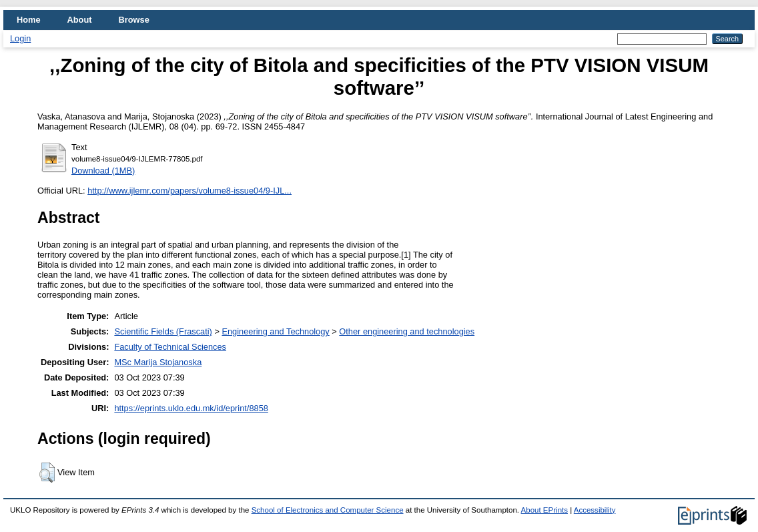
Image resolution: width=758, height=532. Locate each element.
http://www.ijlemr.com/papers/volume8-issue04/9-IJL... (190, 191)
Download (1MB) (103, 171)
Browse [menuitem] (134, 20)
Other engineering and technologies (407, 331)
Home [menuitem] (29, 20)
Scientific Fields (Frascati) (163, 331)
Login (20, 38)
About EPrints (544, 510)
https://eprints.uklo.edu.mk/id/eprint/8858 (191, 408)
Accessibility (595, 510)
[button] (47, 473)
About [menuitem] (80, 20)
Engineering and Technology (275, 331)
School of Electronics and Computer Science (328, 510)
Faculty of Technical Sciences (170, 347)
